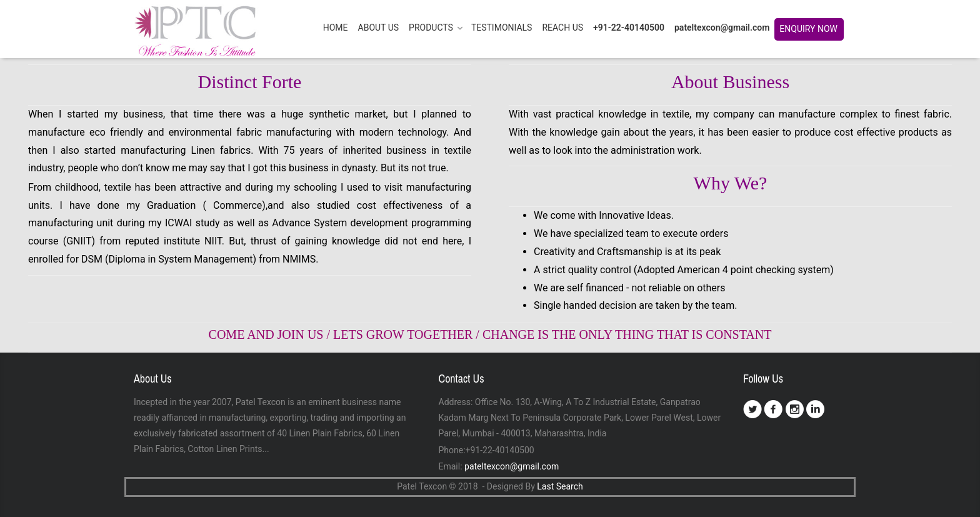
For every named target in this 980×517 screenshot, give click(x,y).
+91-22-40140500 (629, 28)
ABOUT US (379, 28)
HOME (336, 28)
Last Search (560, 486)
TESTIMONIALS (502, 28)
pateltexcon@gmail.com (722, 28)
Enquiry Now (811, 32)
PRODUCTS (431, 28)
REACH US (562, 28)
